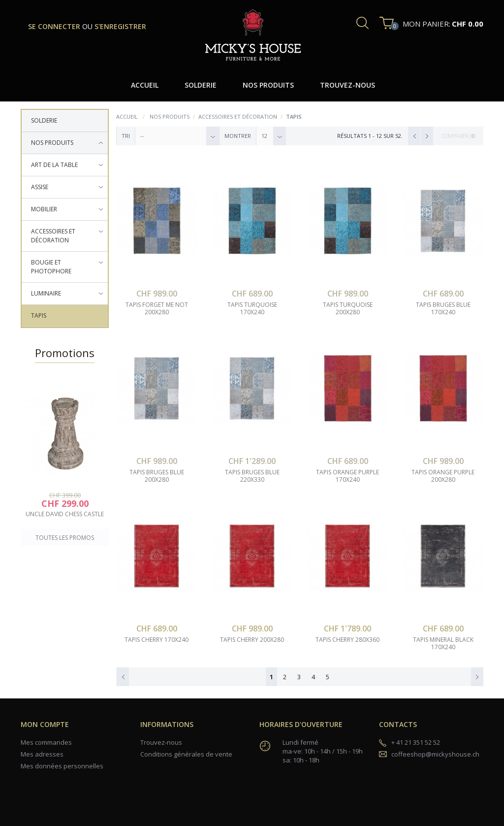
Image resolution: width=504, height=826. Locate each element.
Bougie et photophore (51, 267)
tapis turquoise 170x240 (252, 309)
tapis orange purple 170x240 (347, 476)
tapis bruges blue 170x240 (443, 309)
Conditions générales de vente (186, 754)
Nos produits (52, 143)
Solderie (44, 120)
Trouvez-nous (161, 742)
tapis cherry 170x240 (157, 640)
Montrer (238, 136)
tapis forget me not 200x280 (157, 309)
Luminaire (46, 293)
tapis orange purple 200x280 (443, 476)
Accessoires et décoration (53, 236)
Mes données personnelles (62, 766)
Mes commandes (46, 742)
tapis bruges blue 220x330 (252, 476)
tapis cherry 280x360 (347, 640)
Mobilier (44, 209)
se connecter (55, 26)
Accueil (127, 116)
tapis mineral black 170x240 (443, 644)
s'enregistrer (120, 26)
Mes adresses (42, 754)
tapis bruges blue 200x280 (157, 476)
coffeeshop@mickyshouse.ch (435, 754)
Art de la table (54, 165)
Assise (40, 187)
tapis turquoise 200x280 (348, 309)
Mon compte (45, 724)
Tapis (39, 315)
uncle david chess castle (65, 514)
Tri (126, 136)
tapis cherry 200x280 (252, 640)
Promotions (65, 353)
